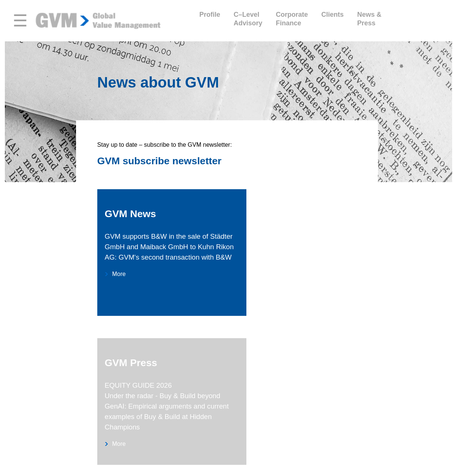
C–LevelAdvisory (248, 19)
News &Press (369, 19)
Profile (210, 19)
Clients (332, 19)
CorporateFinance (292, 19)
